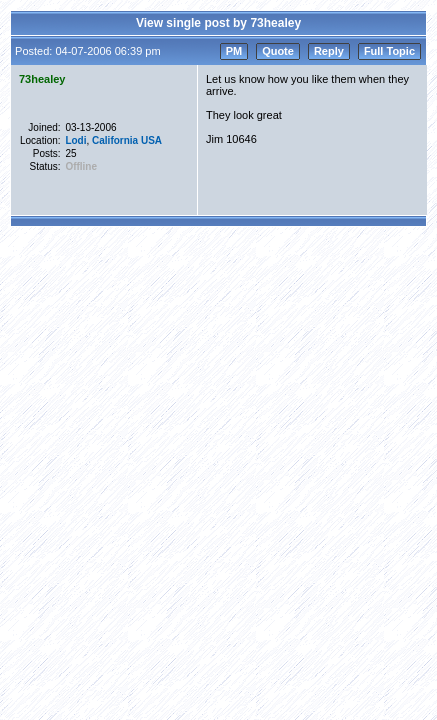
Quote (278, 51)
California (115, 140)
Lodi (75, 140)
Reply (329, 51)
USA (151, 140)
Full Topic (389, 51)
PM (234, 51)
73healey (42, 79)
